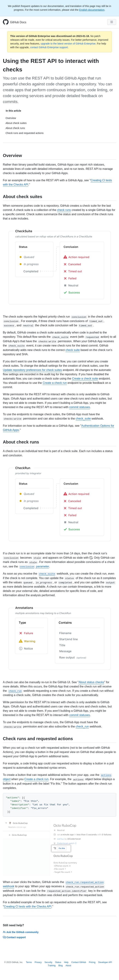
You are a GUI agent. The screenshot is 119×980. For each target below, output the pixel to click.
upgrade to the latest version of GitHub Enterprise (68, 44)
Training (52, 966)
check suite (73, 350)
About (68, 966)
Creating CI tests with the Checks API (28, 907)
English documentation (92, 10)
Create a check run (55, 383)
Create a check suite (85, 379)
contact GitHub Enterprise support (49, 47)
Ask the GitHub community (21, 932)
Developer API (105, 962)
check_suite (83, 419)
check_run (82, 726)
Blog (61, 966)
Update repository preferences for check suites (32, 370)
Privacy (38, 962)
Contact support (14, 937)
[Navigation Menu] (112, 22)
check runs (64, 210)
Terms (29, 962)
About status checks (91, 682)
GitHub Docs (18, 22)
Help (66, 962)
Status (58, 962)
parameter (34, 566)
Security (48, 962)
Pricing (92, 962)
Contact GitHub (79, 962)
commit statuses (80, 407)
